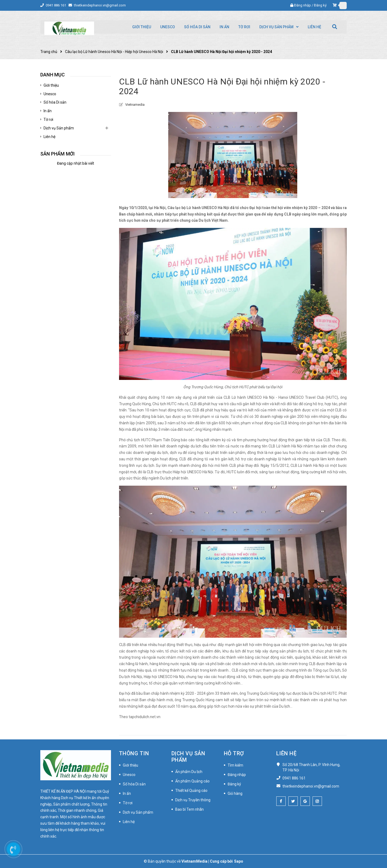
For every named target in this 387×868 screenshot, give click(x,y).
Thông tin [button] (134, 753)
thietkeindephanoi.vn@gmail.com (100, 5)
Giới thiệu (51, 85)
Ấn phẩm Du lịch (189, 772)
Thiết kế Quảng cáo (191, 791)
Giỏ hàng (235, 793)
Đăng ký (320, 5)
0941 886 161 (56, 5)
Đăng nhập (302, 5)
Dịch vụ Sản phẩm (59, 128)
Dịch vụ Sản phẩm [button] (188, 757)
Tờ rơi (48, 119)
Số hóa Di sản (55, 102)
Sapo (239, 861)
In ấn (48, 111)
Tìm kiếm (235, 765)
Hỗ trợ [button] (234, 753)
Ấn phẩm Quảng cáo (192, 781)
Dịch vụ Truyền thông (193, 800)
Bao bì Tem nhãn (189, 809)
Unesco (50, 94)
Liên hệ (49, 137)
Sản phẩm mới (58, 154)
